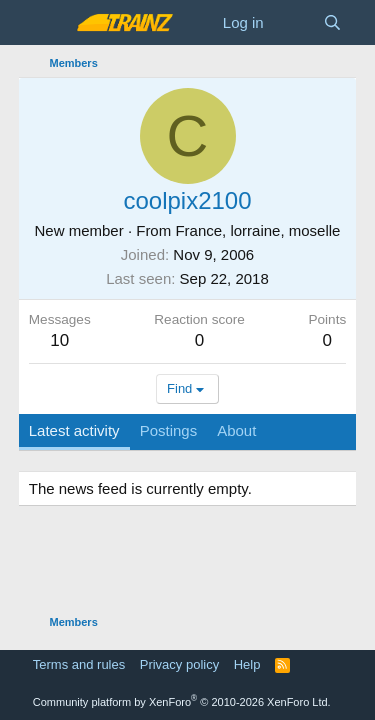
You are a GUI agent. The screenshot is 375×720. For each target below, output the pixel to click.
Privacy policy (179, 664)
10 (59, 340)
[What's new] (293, 22)
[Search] (332, 22)
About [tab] (236, 430)
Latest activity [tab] (74, 430)
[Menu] (46, 23)
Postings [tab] (169, 430)
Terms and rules (79, 664)
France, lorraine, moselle (257, 230)
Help (247, 664)
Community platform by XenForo (182, 702)
